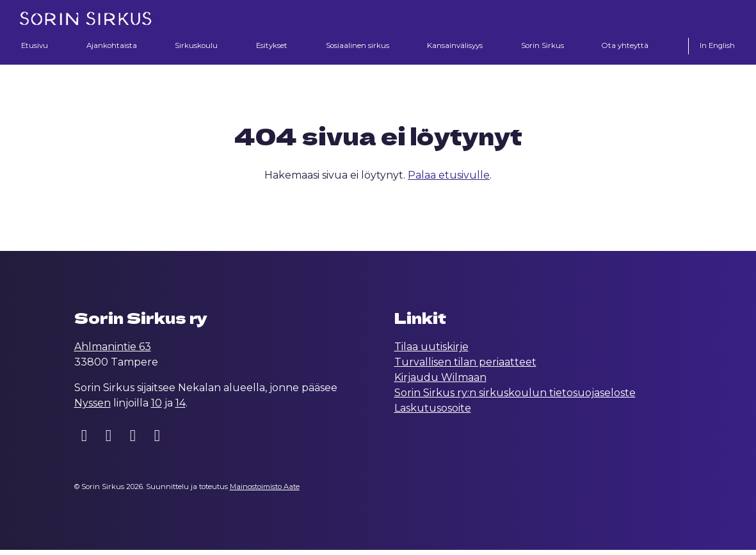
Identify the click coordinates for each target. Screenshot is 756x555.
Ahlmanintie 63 (113, 352)
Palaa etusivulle (449, 180)
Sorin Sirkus (543, 46)
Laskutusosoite (433, 413)
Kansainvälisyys (455, 46)
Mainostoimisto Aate (265, 492)
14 (181, 408)
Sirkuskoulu (195, 46)
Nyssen (92, 408)
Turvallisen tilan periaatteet (465, 367)
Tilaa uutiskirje (431, 352)
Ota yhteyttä (626, 46)
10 (157, 408)
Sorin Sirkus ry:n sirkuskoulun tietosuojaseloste (515, 398)
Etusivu (36, 46)
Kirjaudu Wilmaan (440, 382)
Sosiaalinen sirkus (355, 46)
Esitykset (269, 46)
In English (716, 46)
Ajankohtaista (110, 46)
